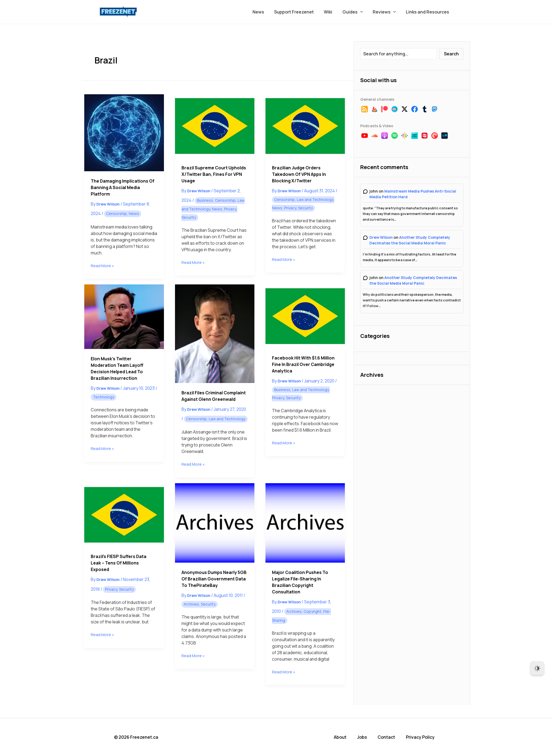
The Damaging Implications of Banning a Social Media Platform (123, 187)
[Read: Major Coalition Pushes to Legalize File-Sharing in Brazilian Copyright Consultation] (305, 523)
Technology (104, 397)
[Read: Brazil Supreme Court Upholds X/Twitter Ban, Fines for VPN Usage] (215, 126)
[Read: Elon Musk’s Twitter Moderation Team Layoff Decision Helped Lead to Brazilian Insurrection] (124, 317)
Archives (191, 604)
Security (189, 217)
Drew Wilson (381, 237)
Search (451, 54)
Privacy (230, 209)
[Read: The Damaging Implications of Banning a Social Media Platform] (124, 133)
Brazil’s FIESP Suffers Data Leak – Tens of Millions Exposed (119, 563)
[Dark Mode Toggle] (537, 668)
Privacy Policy (424, 737)
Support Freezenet (300, 12)
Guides (356, 12)
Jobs (366, 737)
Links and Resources (428, 12)
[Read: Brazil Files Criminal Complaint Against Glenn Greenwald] (215, 334)
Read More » (103, 266)
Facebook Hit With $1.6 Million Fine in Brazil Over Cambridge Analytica (303, 364)
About (345, 737)
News (266, 12)
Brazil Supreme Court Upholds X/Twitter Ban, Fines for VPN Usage (214, 174)
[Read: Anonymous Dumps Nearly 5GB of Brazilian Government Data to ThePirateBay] (215, 523)
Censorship (117, 214)
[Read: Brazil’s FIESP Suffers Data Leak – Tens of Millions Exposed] (124, 515)
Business (205, 200)
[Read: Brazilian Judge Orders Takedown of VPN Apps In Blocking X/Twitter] (305, 126)
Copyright (312, 611)
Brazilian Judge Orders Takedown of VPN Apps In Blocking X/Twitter (299, 174)
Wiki (333, 12)
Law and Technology (315, 199)
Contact (390, 737)
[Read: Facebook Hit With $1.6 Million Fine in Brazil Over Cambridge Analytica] (305, 316)
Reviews (386, 12)
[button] (364, 12)
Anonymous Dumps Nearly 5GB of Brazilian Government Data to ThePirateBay (214, 579)
